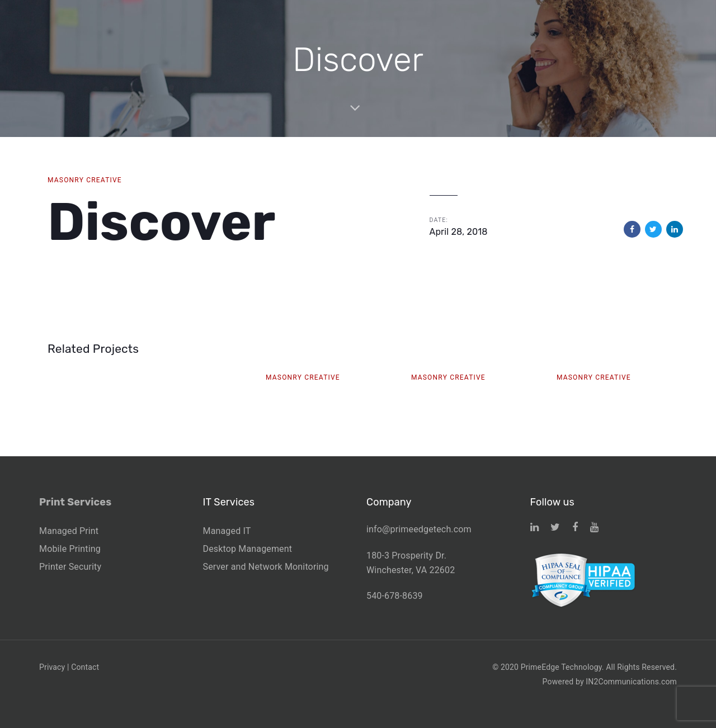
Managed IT (227, 531)
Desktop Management (248, 549)
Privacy (52, 667)
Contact (85, 667)
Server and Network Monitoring (266, 567)
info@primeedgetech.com (419, 529)
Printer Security (70, 567)
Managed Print (69, 531)
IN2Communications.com (631, 682)
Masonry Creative (85, 180)
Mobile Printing (70, 549)
